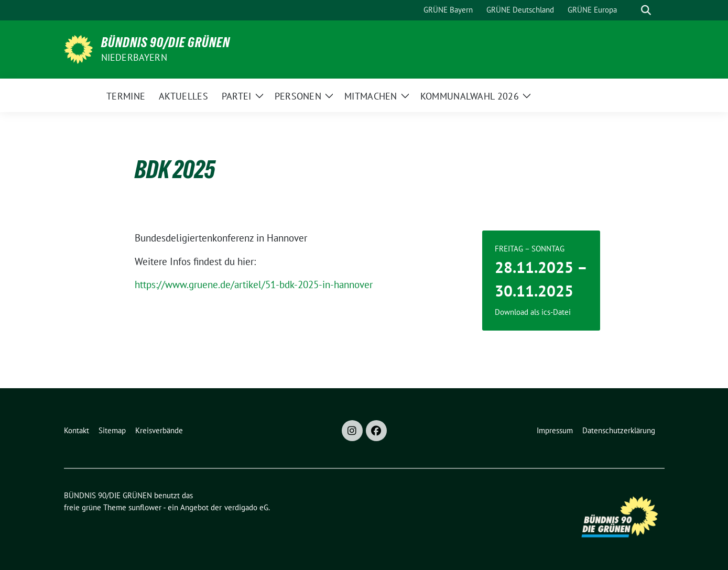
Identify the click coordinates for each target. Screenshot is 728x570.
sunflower (145, 507)
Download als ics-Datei (533, 312)
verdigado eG (246, 507)
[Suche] (631, 10)
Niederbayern (134, 57)
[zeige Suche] (646, 10)
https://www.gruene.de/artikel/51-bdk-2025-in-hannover (254, 284)
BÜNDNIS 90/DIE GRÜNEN (166, 42)
